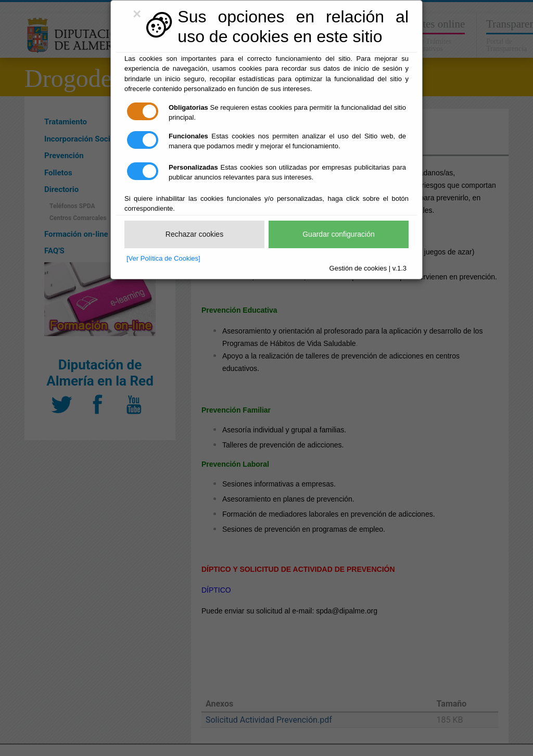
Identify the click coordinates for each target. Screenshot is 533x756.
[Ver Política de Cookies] (163, 258)
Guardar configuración (339, 234)
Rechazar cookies (194, 234)
